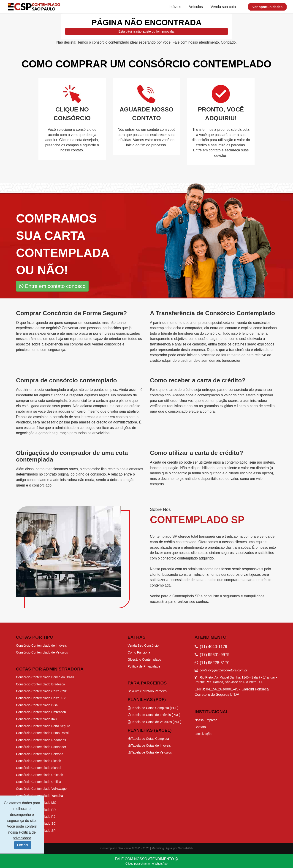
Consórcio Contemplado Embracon (41, 712)
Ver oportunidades (267, 7)
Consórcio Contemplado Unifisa (39, 782)
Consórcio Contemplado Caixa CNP (42, 691)
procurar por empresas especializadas (109, 333)
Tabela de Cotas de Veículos (150, 752)
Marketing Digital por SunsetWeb (172, 848)
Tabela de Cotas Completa (148, 739)
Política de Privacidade (144, 666)
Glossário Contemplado (144, 659)
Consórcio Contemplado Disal (37, 705)
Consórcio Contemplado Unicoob (39, 775)
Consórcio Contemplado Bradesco (40, 684)
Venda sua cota (223, 7)
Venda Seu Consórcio (143, 645)
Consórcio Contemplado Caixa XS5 (41, 698)
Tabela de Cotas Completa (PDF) (153, 708)
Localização (203, 734)
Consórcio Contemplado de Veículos (42, 652)
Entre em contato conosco (52, 286)
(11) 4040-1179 (211, 647)
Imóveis (175, 7)
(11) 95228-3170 (212, 663)
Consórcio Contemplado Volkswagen (42, 789)
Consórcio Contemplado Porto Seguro (43, 726)
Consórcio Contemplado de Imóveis (41, 645)
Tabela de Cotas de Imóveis (149, 746)
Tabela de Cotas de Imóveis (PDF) (154, 715)
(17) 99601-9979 (212, 655)
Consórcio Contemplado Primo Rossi (42, 733)
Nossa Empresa (206, 720)
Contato (200, 727)
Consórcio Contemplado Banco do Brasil (45, 677)
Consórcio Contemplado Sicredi (39, 768)
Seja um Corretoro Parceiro (147, 691)
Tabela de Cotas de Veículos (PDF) (155, 722)
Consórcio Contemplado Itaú (36, 719)
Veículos (196, 7)
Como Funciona (139, 652)
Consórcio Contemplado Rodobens (41, 740)
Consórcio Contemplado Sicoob (39, 761)
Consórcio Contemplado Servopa (40, 754)
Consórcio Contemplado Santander (41, 747)
